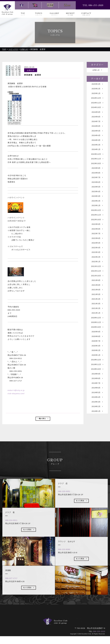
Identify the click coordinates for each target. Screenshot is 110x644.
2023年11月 (97, 164)
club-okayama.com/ (16, 394)
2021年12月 (97, 279)
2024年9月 (97, 115)
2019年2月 (97, 428)
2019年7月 (97, 403)
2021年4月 (97, 313)
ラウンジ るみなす (79, 627)
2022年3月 (97, 264)
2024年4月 (97, 139)
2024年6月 (97, 129)
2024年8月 (97, 119)
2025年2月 (97, 90)
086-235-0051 (65, 505)
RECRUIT (70, 14)
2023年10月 (97, 169)
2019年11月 (97, 383)
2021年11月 (97, 284)
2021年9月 (97, 293)
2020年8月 (97, 353)
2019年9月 (97, 393)
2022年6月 (97, 249)
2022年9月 (97, 234)
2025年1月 (97, 95)
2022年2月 (97, 269)
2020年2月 (97, 368)
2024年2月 (97, 149)
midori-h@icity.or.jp (16, 391)
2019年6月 (97, 408)
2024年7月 (97, 124)
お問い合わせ (79, 623)
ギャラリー (53, 623)
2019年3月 (97, 423)
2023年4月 (97, 199)
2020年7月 (97, 358)
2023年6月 (97, 189)
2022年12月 (97, 219)
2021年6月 (97, 303)
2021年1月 (97, 328)
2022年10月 (97, 229)
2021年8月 (97, 298)
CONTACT (86, 14)
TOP (23, 14)
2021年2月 (97, 323)
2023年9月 (97, 174)
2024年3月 (97, 144)
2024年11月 (97, 105)
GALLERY (54, 14)
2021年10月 (97, 289)
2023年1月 (97, 214)
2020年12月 (97, 333)
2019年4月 (97, 418)
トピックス (39, 623)
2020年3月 (97, 363)
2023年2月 (97, 209)
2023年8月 (97, 179)
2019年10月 (97, 388)
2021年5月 (97, 308)
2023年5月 (97, 194)
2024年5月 (97, 134)
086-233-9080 (65, 563)
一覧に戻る (43, 419)
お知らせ (97, 70)
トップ (28, 623)
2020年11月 (97, 338)
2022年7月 (97, 244)
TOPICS (39, 14)
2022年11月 (97, 224)
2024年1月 (97, 154)
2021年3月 (97, 318)
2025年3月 (97, 85)
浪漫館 (64, 627)
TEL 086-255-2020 (93, 5)
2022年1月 (97, 274)
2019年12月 (97, 378)
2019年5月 (97, 413)
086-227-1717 (12, 592)
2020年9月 (97, 348)
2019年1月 (97, 433)
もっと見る (29, 544)
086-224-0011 (12, 534)
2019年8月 (97, 398)
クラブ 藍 (38, 627)
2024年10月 (97, 110)
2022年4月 (97, 259)
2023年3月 (97, 204)
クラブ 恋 (52, 627)
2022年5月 (97, 254)
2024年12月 (97, 100)
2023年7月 (97, 184)
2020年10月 (97, 343)
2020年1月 (97, 373)
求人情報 (66, 623)
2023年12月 (97, 159)
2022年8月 (97, 239)
